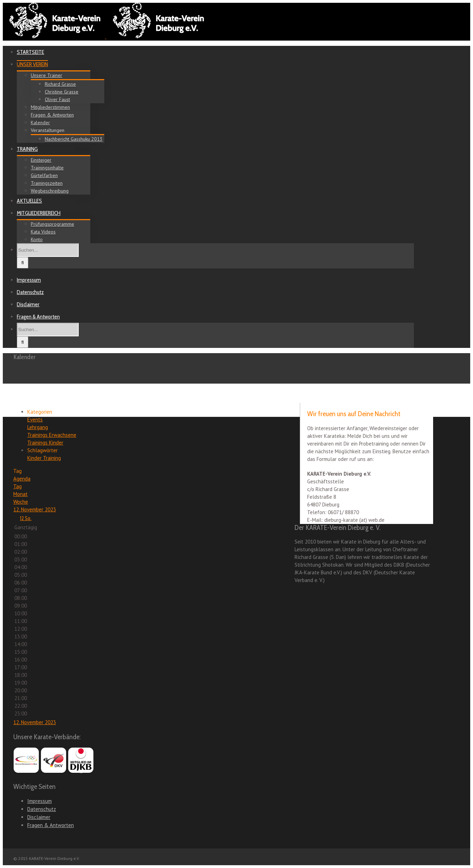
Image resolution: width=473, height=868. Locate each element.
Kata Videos (43, 232)
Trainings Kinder (45, 443)
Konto (37, 239)
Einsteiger (41, 160)
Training (52, 458)
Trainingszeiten (47, 183)
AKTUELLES (29, 201)
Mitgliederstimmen (50, 107)
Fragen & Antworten (52, 115)
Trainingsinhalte (47, 168)
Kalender (40, 122)
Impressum (29, 280)
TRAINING (27, 149)
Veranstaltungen (48, 130)
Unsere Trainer (47, 75)
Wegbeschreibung (50, 191)
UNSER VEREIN (32, 64)
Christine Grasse (62, 92)
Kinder (35, 458)
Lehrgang (38, 427)
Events (35, 419)
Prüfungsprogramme (52, 224)
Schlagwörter (43, 450)
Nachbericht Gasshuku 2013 (74, 139)
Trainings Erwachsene (52, 435)
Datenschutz (30, 292)
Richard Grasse (60, 84)
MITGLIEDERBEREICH (39, 213)
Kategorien (40, 412)
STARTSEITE (30, 52)
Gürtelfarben (44, 175)
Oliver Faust (57, 99)
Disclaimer (28, 304)
